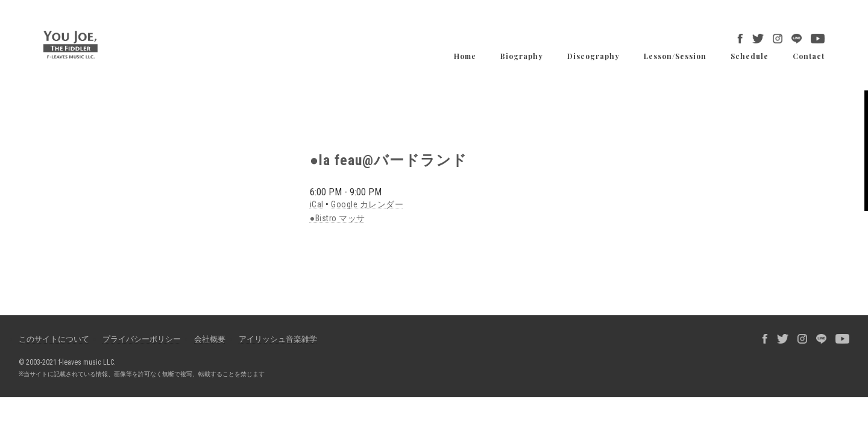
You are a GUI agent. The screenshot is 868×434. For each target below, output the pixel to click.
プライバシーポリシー (142, 339)
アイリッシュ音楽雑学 (278, 339)
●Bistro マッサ (338, 218)
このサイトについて (54, 339)
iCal (317, 204)
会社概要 (210, 339)
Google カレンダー (367, 204)
